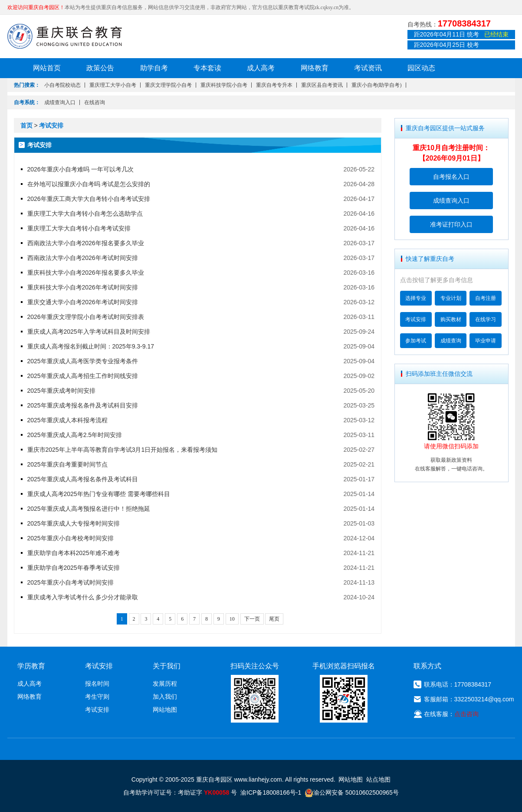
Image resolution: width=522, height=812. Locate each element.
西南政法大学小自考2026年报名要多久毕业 (86, 243)
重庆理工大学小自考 (113, 85)
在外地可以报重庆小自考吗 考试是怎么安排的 (89, 184)
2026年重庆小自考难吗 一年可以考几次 (80, 169)
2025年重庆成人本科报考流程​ (67, 420)
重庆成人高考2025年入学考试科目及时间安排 (89, 332)
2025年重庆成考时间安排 (61, 391)
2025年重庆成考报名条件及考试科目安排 (83, 405)
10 (232, 619)
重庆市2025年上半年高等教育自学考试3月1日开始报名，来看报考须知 (123, 450)
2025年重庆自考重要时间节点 (67, 464)
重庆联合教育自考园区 (65, 36)
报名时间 (97, 684)
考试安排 (51, 125)
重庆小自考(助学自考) (377, 85)
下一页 (252, 619)
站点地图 (378, 779)
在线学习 (486, 319)
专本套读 (207, 68)
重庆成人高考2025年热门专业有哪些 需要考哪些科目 (99, 494)
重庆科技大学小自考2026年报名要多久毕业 (86, 273)
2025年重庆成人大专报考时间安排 (74, 523)
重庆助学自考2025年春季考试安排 (74, 568)
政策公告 (100, 68)
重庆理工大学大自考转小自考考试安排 (79, 228)
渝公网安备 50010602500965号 (352, 792)
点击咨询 (466, 714)
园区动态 (421, 68)
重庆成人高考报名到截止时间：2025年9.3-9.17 (91, 346)
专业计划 (451, 298)
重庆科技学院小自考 (224, 85)
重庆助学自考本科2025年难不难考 (74, 553)
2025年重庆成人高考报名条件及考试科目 (83, 479)
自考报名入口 (451, 177)
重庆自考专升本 (274, 85)
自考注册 (486, 298)
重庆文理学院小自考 (168, 85)
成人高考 (261, 68)
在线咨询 (95, 102)
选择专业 (416, 298)
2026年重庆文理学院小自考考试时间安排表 (86, 317)
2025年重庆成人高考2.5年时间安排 (75, 435)
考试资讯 (368, 68)
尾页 (274, 619)
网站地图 (165, 710)
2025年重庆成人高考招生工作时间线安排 (83, 376)
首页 (26, 125)
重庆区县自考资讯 (322, 85)
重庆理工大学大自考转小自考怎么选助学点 (85, 214)
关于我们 (167, 666)
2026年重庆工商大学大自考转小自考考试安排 (89, 199)
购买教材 (451, 319)
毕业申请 (486, 341)
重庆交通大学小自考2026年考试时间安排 (83, 302)
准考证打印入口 (451, 224)
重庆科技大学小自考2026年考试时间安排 (83, 287)
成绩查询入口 (60, 102)
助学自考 (154, 68)
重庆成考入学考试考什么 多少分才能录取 (83, 597)
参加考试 (416, 341)
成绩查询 (451, 341)
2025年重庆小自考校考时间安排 (71, 538)
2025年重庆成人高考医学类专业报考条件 (83, 361)
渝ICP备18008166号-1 (271, 792)
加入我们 (165, 697)
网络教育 (315, 68)
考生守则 (97, 697)
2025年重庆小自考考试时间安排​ (71, 582)
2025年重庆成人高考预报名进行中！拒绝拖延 (89, 509)
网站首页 (47, 68)
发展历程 (165, 684)
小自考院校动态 (62, 85)
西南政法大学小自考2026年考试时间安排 (83, 258)
